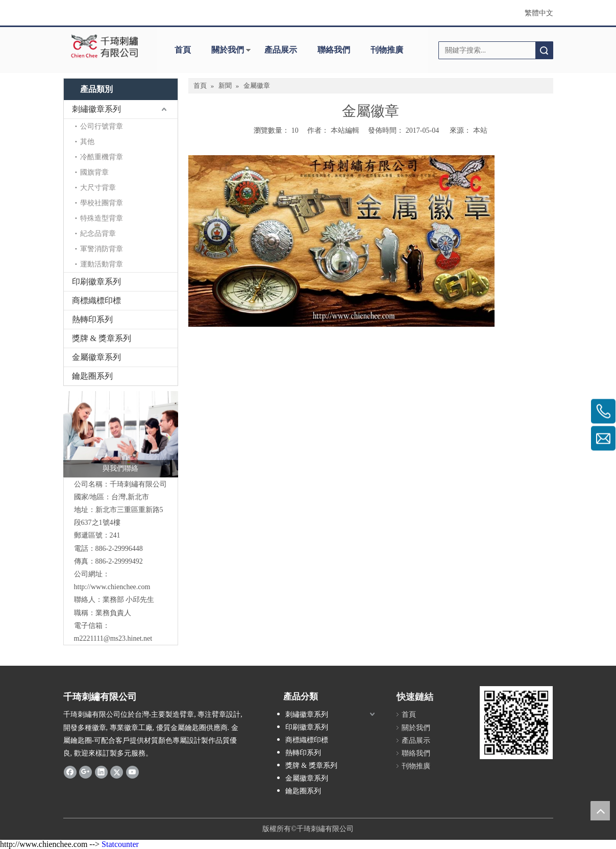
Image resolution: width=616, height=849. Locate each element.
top (600, 811)
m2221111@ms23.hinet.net (113, 638)
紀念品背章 (98, 234)
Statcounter (120, 844)
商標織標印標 (96, 300)
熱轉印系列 (92, 319)
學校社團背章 (102, 203)
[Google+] (85, 772)
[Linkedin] (101, 772)
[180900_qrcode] (516, 723)
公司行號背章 (102, 126)
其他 (87, 142)
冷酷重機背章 (102, 157)
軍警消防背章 (102, 249)
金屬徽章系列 (96, 357)
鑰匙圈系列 (92, 376)
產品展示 (281, 50)
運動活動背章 (102, 264)
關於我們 (228, 50)
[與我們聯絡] (121, 434)
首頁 (183, 50)
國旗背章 (94, 172)
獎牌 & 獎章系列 (102, 338)
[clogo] (105, 46)
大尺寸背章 (98, 188)
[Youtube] (132, 772)
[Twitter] (117, 772)
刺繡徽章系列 (96, 109)
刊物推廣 (387, 50)
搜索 (544, 50)
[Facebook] (70, 772)
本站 (480, 130)
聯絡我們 (334, 50)
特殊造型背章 (102, 218)
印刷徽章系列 (96, 282)
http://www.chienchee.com (112, 587)
